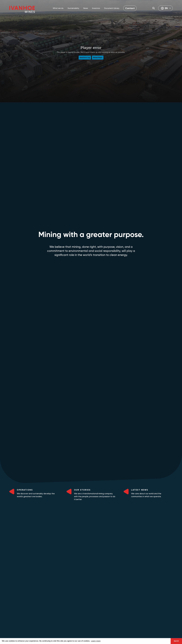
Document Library (112, 8)
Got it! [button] (176, 641)
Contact (130, 8)
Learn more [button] (96, 641)
